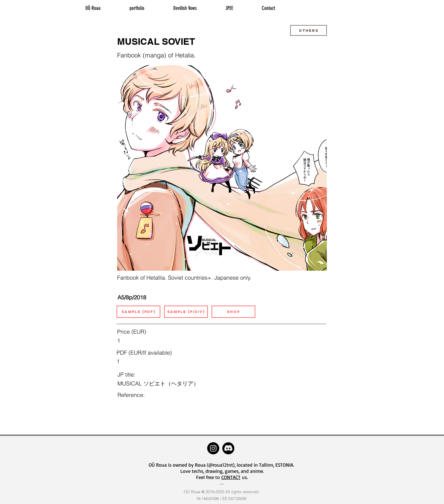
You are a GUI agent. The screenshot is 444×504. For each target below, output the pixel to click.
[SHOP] (233, 312)
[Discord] (228, 448)
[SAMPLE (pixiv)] (186, 312)
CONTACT (231, 477)
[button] (308, 30)
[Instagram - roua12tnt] (213, 448)
